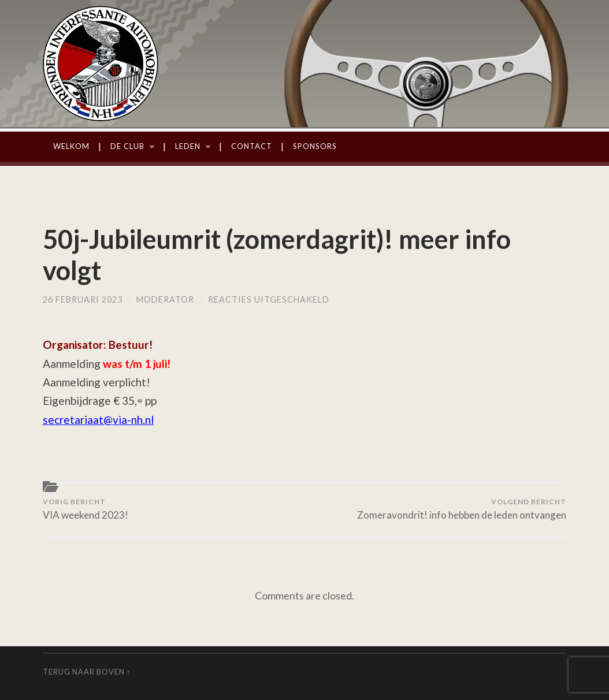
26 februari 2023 (83, 299)
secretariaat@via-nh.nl (98, 420)
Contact (252, 146)
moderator (165, 299)
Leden (188, 146)
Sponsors (315, 146)
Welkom (71, 146)
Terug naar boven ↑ (87, 672)
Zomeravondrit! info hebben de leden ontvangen (462, 509)
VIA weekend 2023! (86, 509)
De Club (127, 146)
